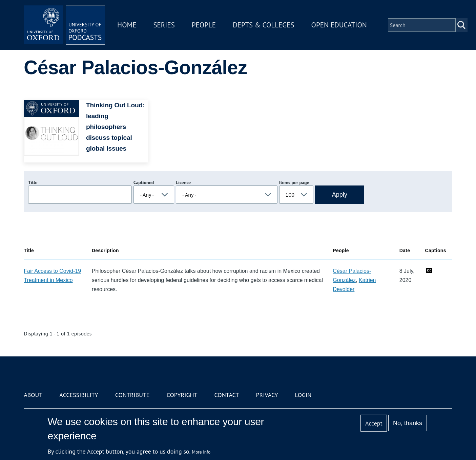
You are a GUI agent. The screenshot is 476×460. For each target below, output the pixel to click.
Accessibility (79, 395)
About (33, 395)
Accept (374, 423)
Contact (227, 395)
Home (127, 25)
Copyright (182, 395)
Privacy (267, 395)
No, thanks (408, 423)
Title (33, 182)
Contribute (132, 395)
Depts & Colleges (264, 25)
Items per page (294, 182)
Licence (183, 182)
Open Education (339, 25)
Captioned (144, 182)
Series (164, 25)
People (204, 25)
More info (201, 452)
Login (303, 395)
